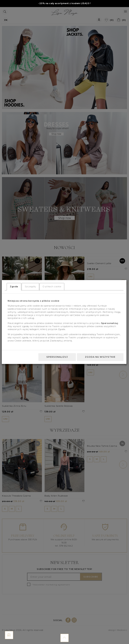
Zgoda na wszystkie (100, 357)
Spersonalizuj (57, 357)
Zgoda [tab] (14, 287)
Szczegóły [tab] (30, 287)
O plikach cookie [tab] (52, 287)
